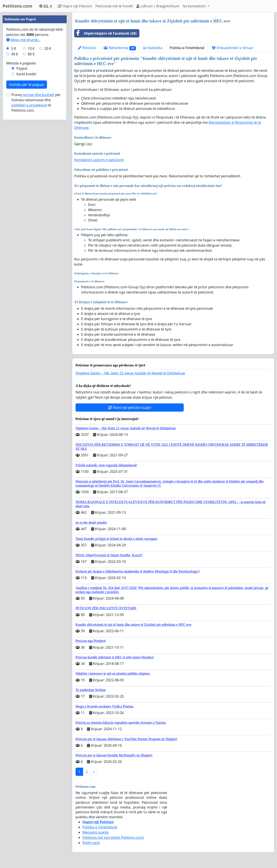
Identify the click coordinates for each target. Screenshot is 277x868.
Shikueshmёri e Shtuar (232, 48)
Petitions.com (17, 6)
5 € (14, 48)
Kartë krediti (26, 74)
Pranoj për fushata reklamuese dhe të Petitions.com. (36, 103)
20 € (48, 48)
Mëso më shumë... (23, 40)
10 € (31, 48)
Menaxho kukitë (96, 832)
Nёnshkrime (120, 48)
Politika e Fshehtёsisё (187, 48)
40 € (15, 54)
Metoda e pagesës (21, 63)
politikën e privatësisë (29, 105)
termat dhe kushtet (39, 95)
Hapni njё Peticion (75, 6)
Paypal (22, 68)
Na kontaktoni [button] (195, 6)
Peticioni (87, 48)
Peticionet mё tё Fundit (114, 6)
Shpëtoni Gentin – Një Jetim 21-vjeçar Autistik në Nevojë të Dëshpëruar (130, 373)
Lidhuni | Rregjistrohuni (158, 6)
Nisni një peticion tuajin (130, 408)
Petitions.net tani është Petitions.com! (113, 838)
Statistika (153, 48)
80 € (31, 54)
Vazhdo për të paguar (27, 85)
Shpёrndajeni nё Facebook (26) (105, 33)
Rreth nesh (91, 843)
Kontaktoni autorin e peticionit (99, 160)
